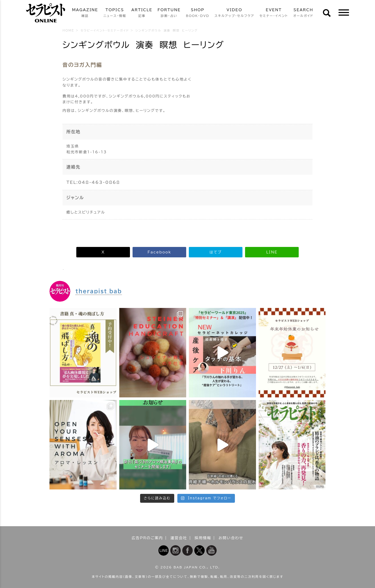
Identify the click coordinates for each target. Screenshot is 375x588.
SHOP (198, 13)
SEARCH (303, 13)
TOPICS (115, 13)
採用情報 (203, 538)
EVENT (274, 13)
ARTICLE (142, 13)
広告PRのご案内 (148, 538)
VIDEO (235, 13)
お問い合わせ (231, 538)
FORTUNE (169, 13)
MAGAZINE (85, 13)
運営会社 (179, 538)
